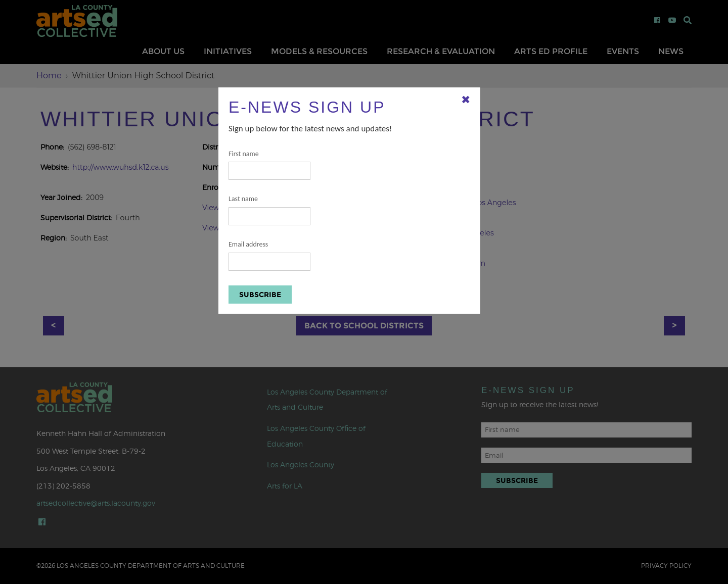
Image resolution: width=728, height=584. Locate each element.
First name (269, 165)
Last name (269, 210)
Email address (269, 255)
